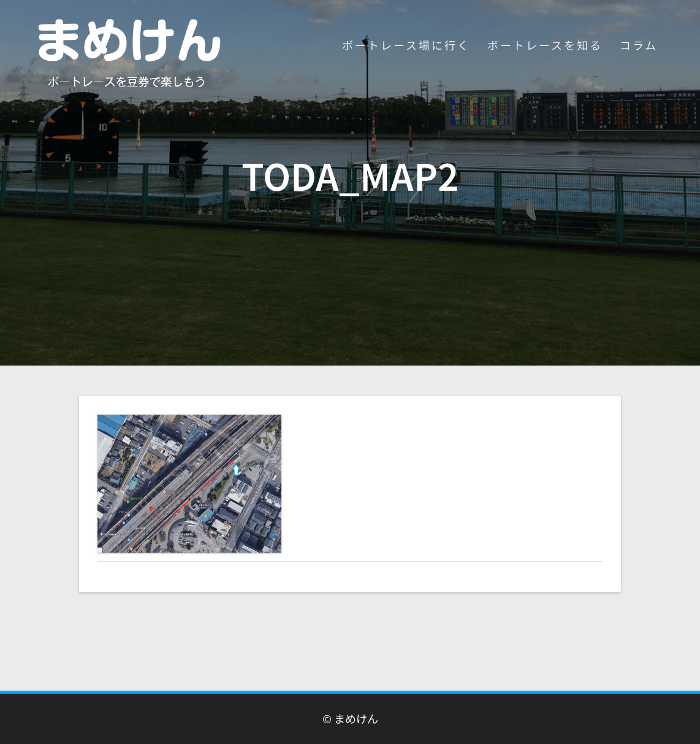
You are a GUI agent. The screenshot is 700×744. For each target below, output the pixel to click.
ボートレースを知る (545, 45)
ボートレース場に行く (406, 45)
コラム (639, 45)
